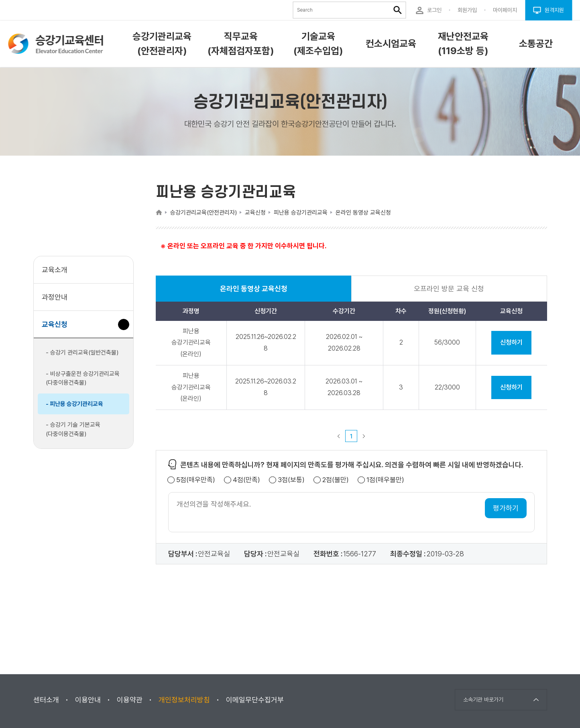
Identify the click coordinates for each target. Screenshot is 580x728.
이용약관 (130, 700)
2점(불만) (336, 480)
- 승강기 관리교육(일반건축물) (82, 353)
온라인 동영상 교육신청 (254, 293)
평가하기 (506, 508)
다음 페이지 (364, 436)
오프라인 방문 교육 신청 (449, 289)
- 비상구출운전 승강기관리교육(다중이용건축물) (83, 378)
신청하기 (511, 342)
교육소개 (55, 270)
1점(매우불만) (385, 480)
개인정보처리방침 (184, 700)
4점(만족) (246, 480)
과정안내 (55, 297)
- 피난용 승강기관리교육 (74, 404)
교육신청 (58, 328)
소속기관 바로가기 (483, 700)
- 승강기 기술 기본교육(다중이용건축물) (73, 429)
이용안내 (88, 700)
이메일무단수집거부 (255, 700)
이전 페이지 (339, 436)
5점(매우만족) (196, 480)
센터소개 (46, 700)
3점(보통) (291, 480)
